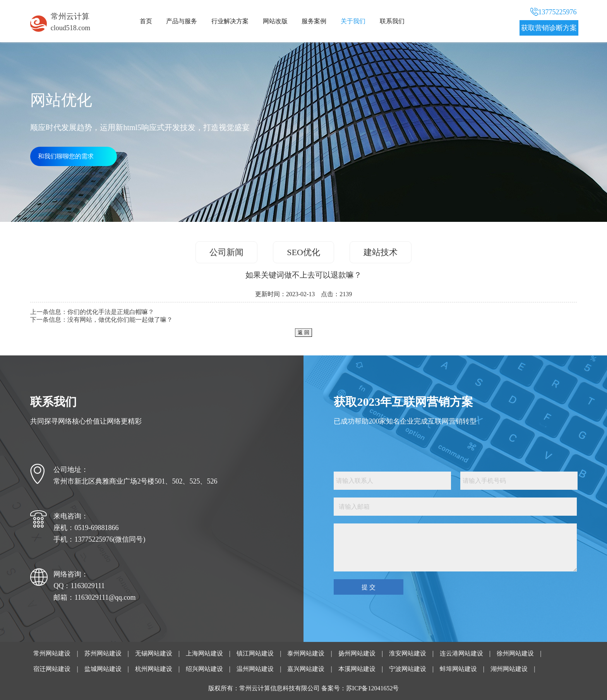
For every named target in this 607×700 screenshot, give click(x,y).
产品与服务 (182, 21)
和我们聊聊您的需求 (66, 156)
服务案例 (314, 21)
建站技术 (381, 252)
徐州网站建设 (515, 653)
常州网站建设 (52, 653)
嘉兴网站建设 (306, 669)
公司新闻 (226, 252)
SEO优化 (303, 252)
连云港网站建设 (461, 653)
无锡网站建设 (154, 653)
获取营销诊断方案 (549, 28)
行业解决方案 (230, 21)
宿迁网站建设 (52, 669)
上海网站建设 (204, 653)
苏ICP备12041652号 (373, 688)
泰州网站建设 (306, 653)
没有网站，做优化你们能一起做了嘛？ (120, 320)
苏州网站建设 (103, 653)
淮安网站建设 (408, 653)
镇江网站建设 (255, 653)
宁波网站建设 (408, 669)
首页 (146, 21)
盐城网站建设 (103, 669)
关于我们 (353, 21)
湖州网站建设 (509, 669)
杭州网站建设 (154, 669)
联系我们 (392, 21)
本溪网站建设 (357, 669)
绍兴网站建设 (204, 669)
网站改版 (275, 21)
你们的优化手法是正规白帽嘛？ (111, 312)
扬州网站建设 (357, 653)
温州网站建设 (255, 669)
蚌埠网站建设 (458, 669)
